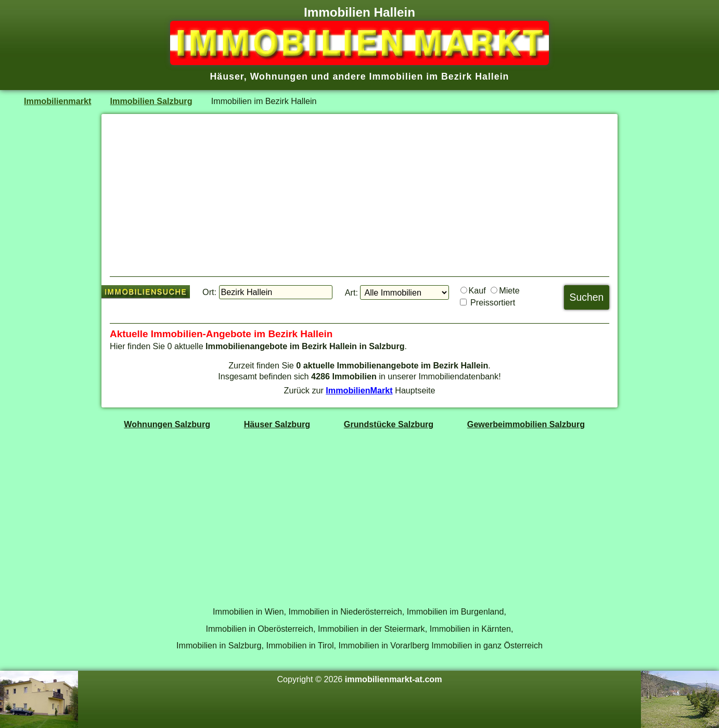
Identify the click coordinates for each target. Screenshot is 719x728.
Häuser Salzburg (277, 424)
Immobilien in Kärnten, (472, 629)
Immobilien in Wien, (249, 611)
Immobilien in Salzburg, (220, 645)
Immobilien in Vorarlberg (384, 645)
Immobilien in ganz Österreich (487, 645)
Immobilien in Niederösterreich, (347, 611)
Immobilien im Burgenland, (457, 611)
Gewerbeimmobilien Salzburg (526, 424)
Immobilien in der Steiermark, (373, 629)
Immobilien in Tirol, (301, 645)
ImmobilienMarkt (359, 390)
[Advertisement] (359, 195)
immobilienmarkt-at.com (394, 679)
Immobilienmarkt (57, 101)
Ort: (209, 292)
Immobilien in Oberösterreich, (261, 629)
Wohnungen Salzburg (167, 424)
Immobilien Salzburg (151, 101)
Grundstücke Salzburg (389, 424)
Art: (351, 292)
